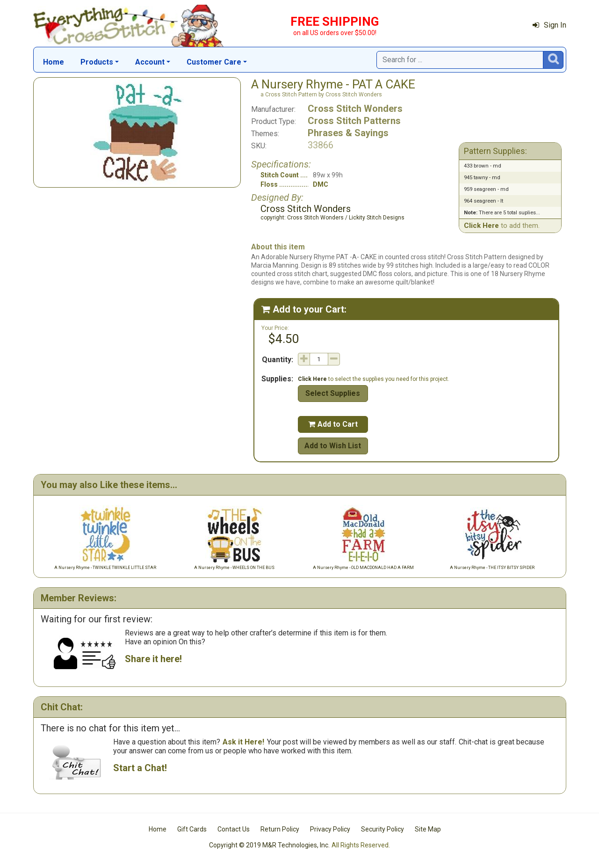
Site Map (428, 829)
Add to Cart (333, 424)
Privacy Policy (330, 829)
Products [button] (97, 62)
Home (54, 62)
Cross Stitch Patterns (354, 121)
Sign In (549, 25)
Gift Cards (192, 829)
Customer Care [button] (214, 62)
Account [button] (150, 62)
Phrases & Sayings (348, 133)
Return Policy (280, 829)
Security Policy (382, 829)
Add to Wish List (333, 446)
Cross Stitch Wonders (355, 109)
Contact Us (234, 829)
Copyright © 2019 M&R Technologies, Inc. (269, 845)
